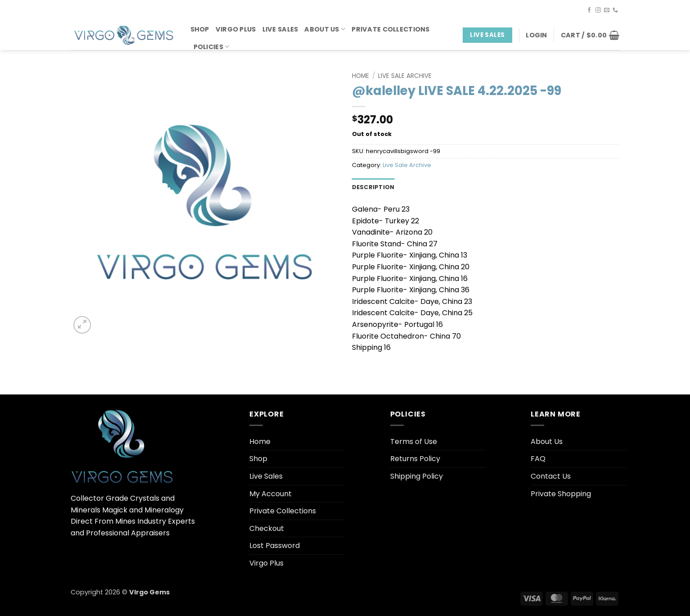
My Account (271, 494)
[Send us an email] (607, 10)
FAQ (538, 459)
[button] (536, 35)
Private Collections (390, 29)
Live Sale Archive (405, 76)
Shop (200, 29)
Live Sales (280, 29)
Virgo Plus (236, 29)
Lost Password (275, 546)
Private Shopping (561, 494)
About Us (325, 29)
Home (361, 76)
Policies (212, 47)
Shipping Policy (417, 476)
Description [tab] (373, 187)
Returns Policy (415, 459)
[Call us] (615, 10)
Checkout (267, 528)
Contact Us (551, 476)
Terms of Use (414, 442)
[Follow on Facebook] (589, 10)
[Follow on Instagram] (598, 10)
